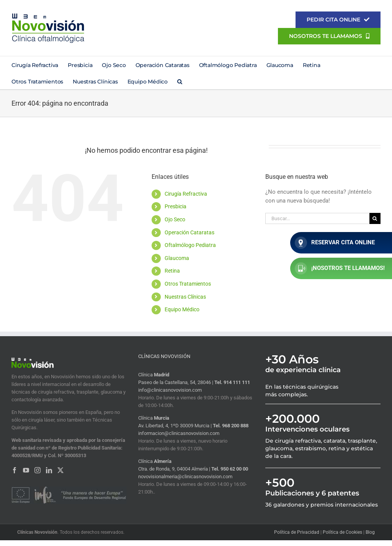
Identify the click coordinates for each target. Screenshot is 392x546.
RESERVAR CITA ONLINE (335, 243)
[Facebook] (15, 470)
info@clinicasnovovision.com (170, 390)
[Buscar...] (317, 218)
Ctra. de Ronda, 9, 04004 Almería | (175, 469)
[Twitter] (60, 470)
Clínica (154, 375)
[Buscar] (375, 218)
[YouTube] (26, 470)
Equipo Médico (182, 309)
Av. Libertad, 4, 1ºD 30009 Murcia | (176, 426)
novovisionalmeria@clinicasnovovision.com (185, 477)
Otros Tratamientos (188, 284)
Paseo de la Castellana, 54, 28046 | (176, 382)
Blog (370, 532)
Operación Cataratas (189, 232)
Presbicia (176, 206)
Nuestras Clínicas (185, 297)
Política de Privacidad (297, 532)
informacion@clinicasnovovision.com (179, 433)
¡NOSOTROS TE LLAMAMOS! (340, 268)
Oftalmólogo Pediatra (190, 245)
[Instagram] (38, 470)
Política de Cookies (342, 532)
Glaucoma (177, 258)
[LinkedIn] (49, 470)
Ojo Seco (175, 219)
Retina (172, 271)
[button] (180, 81)
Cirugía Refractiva (186, 194)
